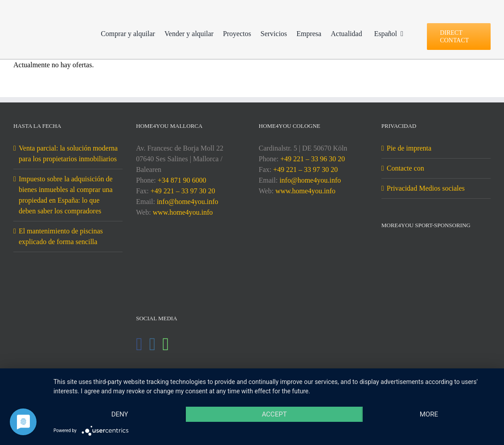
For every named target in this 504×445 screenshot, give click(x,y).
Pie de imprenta (409, 148)
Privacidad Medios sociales (426, 188)
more (429, 414)
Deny (120, 414)
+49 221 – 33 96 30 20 (313, 159)
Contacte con (406, 168)
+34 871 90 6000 (182, 180)
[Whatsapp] (166, 344)
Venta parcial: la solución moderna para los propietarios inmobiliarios (68, 153)
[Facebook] (139, 344)
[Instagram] (153, 344)
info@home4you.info (188, 202)
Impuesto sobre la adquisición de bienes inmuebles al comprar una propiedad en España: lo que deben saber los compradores (66, 195)
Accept (274, 414)
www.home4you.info (183, 212)
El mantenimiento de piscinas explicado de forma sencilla (61, 236)
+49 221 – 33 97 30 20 (183, 191)
